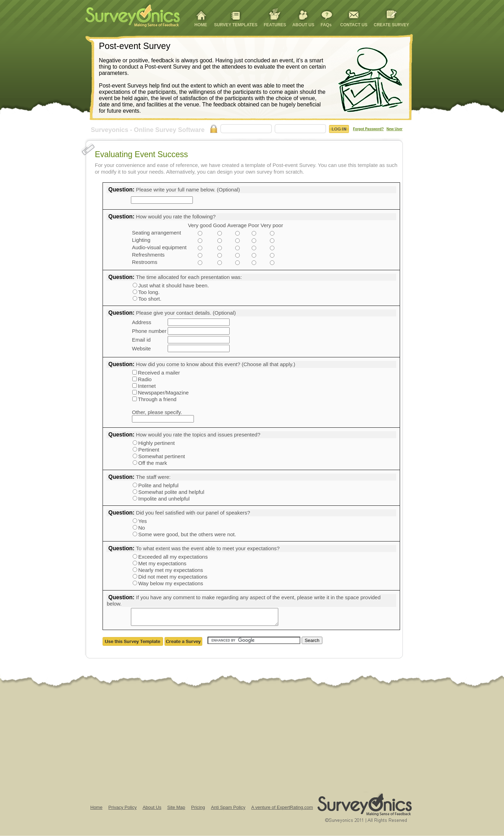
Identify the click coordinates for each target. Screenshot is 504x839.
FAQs (326, 25)
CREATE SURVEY (391, 25)
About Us (152, 810)
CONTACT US (354, 25)
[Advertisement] (210, 742)
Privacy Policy (123, 810)
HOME (201, 25)
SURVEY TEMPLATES (236, 25)
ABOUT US (303, 25)
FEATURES (275, 25)
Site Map (176, 810)
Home (96, 810)
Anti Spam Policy (228, 810)
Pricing (198, 810)
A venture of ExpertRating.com (282, 810)
